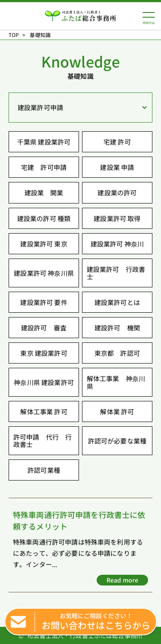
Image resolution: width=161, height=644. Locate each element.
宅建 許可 (117, 142)
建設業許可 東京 (44, 244)
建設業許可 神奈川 (117, 244)
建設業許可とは (117, 302)
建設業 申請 (117, 167)
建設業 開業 (44, 193)
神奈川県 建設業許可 (44, 382)
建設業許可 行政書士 (116, 273)
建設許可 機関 (117, 328)
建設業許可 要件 (44, 302)
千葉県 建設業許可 (44, 142)
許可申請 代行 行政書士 (43, 441)
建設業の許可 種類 (44, 218)
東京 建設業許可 (44, 353)
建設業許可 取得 (117, 218)
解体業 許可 (117, 411)
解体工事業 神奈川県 (116, 382)
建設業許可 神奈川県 (44, 273)
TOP (14, 35)
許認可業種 (44, 470)
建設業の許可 (117, 193)
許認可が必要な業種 (117, 441)
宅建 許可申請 (44, 167)
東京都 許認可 (117, 353)
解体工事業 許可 (44, 411)
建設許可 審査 (44, 328)
